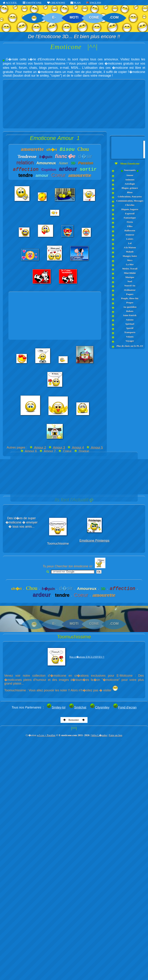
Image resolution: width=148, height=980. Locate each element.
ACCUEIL (10, 3)
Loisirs (130, 239)
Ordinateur (130, 290)
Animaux (130, 180)
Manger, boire (130, 256)
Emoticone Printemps (94, 541)
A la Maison (130, 247)
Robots (130, 311)
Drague (82, 451)
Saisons (130, 320)
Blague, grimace (130, 188)
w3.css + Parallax (46, 735)
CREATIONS (56, 3)
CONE (94, 17)
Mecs (130, 260)
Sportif (130, 328)
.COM (114, 17)
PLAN (76, 3)
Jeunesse (130, 235)
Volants (130, 337)
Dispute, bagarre (130, 209)
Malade (130, 252)
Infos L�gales (99, 735)
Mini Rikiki (130, 273)
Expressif (130, 214)
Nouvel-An (130, 286)
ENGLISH (94, 3)
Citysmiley (100, 707)
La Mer (130, 264)
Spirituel (130, 324)
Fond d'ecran (125, 707)
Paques (130, 294)
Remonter (74, 720)
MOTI (74, 17)
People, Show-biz (130, 298)
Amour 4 (76, 447)
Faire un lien (116, 735)
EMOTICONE (32, 3)
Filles (130, 226)
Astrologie (130, 184)
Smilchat (78, 707)
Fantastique (130, 218)
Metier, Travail (130, 269)
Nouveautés (130, 170)
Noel (130, 281)
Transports (130, 332)
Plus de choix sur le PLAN (130, 346)
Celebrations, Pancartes (130, 197)
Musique (130, 277)
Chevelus (130, 205)
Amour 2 (38, 447)
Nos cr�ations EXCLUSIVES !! (87, 657)
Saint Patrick (130, 315)
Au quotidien (130, 307)
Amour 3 (57, 447)
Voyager (130, 341)
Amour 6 (29, 451)
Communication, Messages (130, 201)
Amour (130, 175)
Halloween (130, 230)
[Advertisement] (74, 104)
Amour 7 (48, 451)
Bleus (130, 192)
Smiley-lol (56, 707)
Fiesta (130, 222)
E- (54, 17)
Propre (130, 303)
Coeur (65, 451)
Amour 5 (95, 447)
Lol (130, 243)
